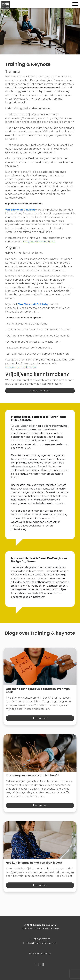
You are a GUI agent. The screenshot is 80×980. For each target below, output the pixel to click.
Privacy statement (40, 954)
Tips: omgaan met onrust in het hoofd (32, 776)
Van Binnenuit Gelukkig (20, 210)
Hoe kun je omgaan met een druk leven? (34, 863)
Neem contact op (40, 391)
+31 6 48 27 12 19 (41, 939)
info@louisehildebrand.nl (39, 242)
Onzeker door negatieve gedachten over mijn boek (38, 690)
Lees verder (40, 718)
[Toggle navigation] (75, 5)
